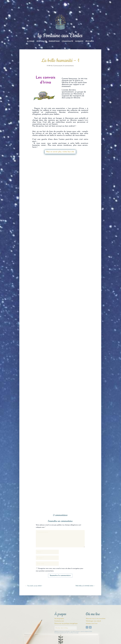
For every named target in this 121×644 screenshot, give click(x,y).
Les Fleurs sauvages (74, 633)
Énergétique (54, 41)
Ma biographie (59, 619)
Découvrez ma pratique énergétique (66, 624)
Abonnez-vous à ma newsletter (96, 619)
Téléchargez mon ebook (93, 621)
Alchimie (31, 41)
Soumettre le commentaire (60, 576)
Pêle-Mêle (90, 41)
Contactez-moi (59, 621)
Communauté (67, 41)
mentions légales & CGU (86, 632)
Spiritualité (42, 41)
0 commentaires (69, 66)
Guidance (79, 41)
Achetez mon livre (92, 624)
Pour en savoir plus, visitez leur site (60, 152)
